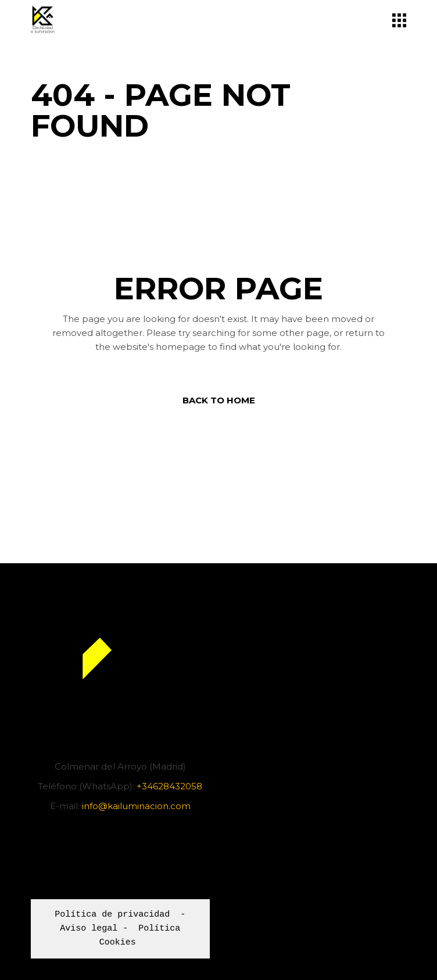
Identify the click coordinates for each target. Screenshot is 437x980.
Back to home (219, 400)
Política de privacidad (112, 915)
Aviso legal (89, 929)
